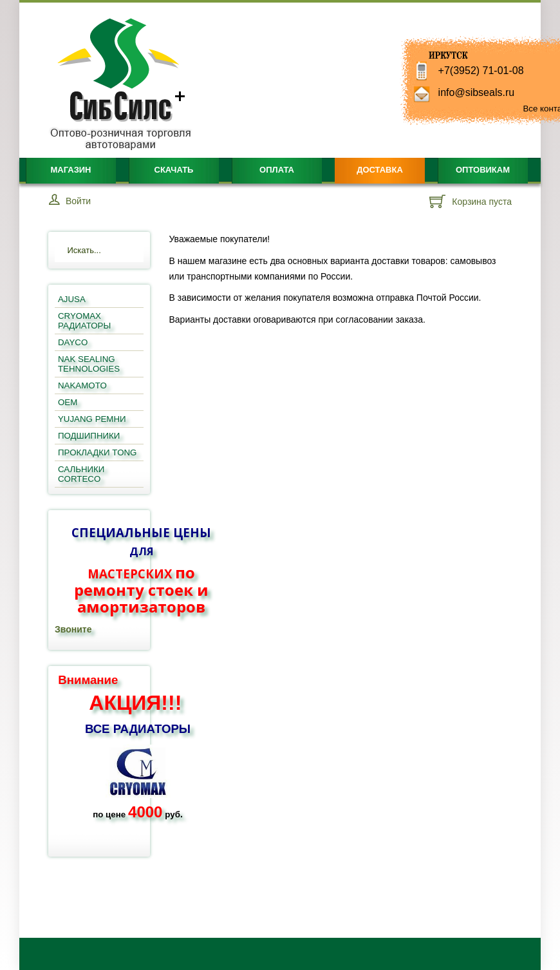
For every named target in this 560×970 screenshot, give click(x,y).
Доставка (380, 170)
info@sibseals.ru (477, 92)
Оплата (277, 170)
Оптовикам (483, 170)
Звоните (73, 629)
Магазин (70, 170)
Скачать (174, 170)
